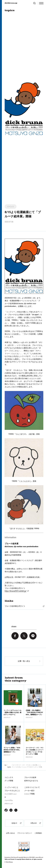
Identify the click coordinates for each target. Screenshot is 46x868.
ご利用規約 (38, 833)
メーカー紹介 (29, 791)
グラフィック (9, 804)
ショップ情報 (29, 794)
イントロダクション (11, 794)
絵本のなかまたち (31, 781)
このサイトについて (32, 787)
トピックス (9, 777)
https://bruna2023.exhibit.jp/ (16, 591)
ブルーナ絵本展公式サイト (15, 606)
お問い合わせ (10, 833)
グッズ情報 (9, 781)
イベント (11, 207)
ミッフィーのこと (11, 787)
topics (9, 767)
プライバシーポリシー (25, 833)
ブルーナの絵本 (30, 777)
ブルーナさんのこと (12, 791)
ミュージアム (9, 800)
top (5, 765)
